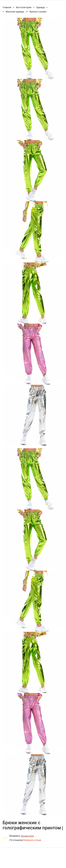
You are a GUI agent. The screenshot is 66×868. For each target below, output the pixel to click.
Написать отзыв (32, 840)
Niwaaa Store (27, 836)
